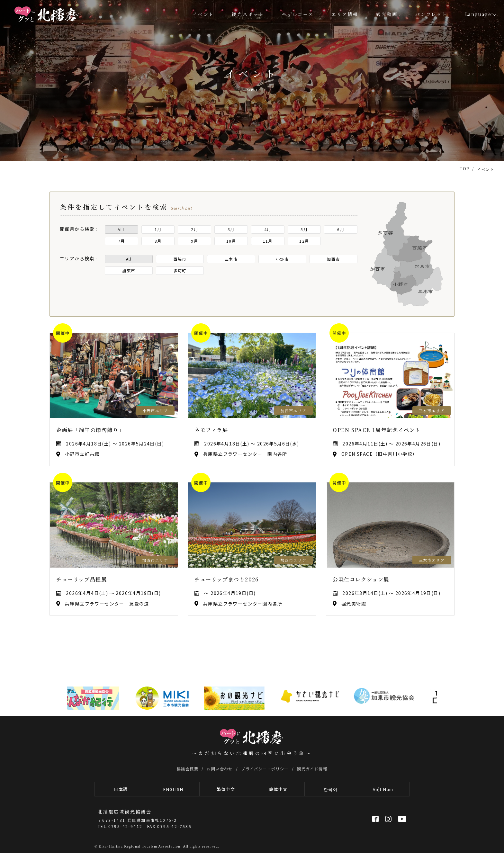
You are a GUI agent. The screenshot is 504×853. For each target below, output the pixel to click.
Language (478, 14)
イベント (203, 14)
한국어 (331, 789)
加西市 (333, 259)
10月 (231, 241)
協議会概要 (188, 769)
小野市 (282, 259)
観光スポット (248, 14)
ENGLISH (173, 789)
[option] (92, 698)
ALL (121, 229)
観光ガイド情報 (312, 769)
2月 (194, 229)
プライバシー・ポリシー (265, 769)
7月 (122, 241)
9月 (194, 241)
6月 (341, 229)
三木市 (231, 259)
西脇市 (180, 259)
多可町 (180, 270)
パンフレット (431, 14)
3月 (231, 229)
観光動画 (387, 14)
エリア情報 (345, 14)
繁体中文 (226, 789)
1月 (158, 229)
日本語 (121, 789)
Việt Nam (383, 789)
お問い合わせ (220, 769)
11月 (268, 241)
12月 (304, 241)
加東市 (129, 270)
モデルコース (298, 14)
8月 (158, 241)
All (129, 259)
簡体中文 (278, 789)
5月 (304, 229)
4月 (268, 229)
